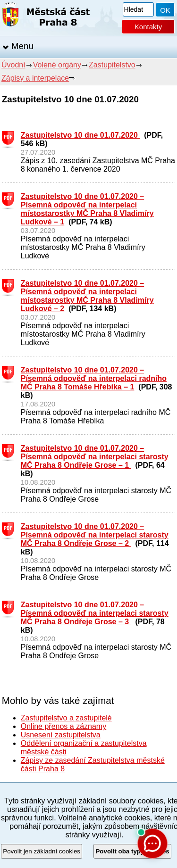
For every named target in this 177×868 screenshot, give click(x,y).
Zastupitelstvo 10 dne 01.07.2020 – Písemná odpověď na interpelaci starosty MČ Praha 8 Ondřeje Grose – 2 (95, 535)
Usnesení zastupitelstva (61, 735)
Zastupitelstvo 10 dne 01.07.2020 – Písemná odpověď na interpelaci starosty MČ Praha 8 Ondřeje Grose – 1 (95, 457)
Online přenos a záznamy (63, 726)
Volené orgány (57, 65)
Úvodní (13, 65)
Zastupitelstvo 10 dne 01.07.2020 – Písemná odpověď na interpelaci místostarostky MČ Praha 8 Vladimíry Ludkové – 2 (87, 296)
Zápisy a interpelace (35, 78)
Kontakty (148, 27)
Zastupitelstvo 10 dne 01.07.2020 (80, 135)
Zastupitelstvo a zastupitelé (66, 718)
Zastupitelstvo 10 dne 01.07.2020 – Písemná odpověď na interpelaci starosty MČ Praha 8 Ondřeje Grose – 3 (95, 613)
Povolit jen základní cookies (42, 851)
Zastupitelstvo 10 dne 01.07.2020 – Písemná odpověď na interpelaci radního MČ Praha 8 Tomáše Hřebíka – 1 (94, 378)
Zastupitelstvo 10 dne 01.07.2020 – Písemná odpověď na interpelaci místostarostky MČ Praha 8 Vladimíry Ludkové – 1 (87, 209)
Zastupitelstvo (112, 65)
